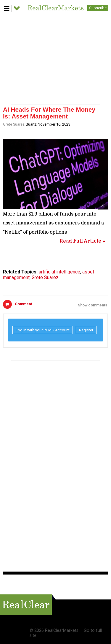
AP (103, 206)
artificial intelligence (59, 272)
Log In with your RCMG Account (43, 330)
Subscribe (98, 8)
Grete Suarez (14, 124)
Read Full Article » (82, 241)
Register (86, 330)
